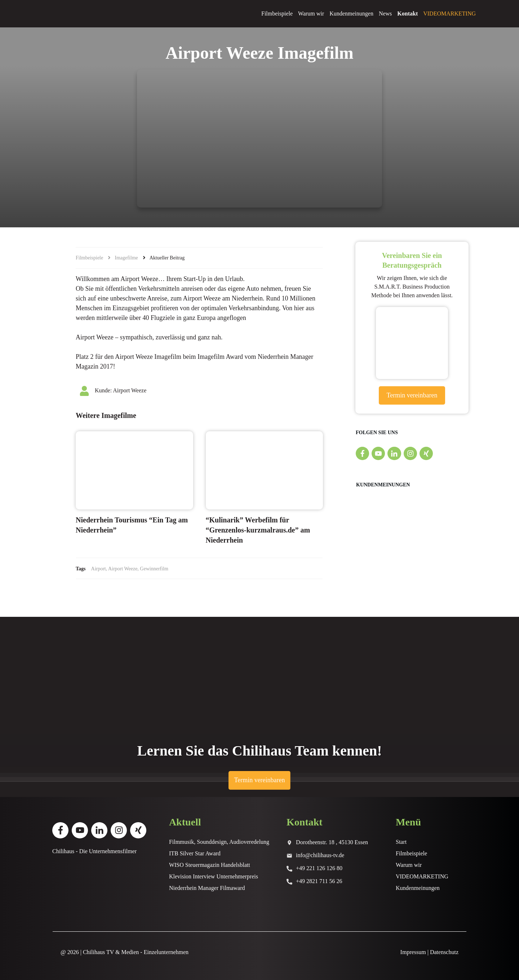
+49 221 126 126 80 (319, 868)
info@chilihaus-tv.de (320, 855)
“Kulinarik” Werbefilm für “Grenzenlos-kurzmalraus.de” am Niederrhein (258, 530)
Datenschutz (444, 952)
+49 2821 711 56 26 (319, 881)
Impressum (413, 952)
